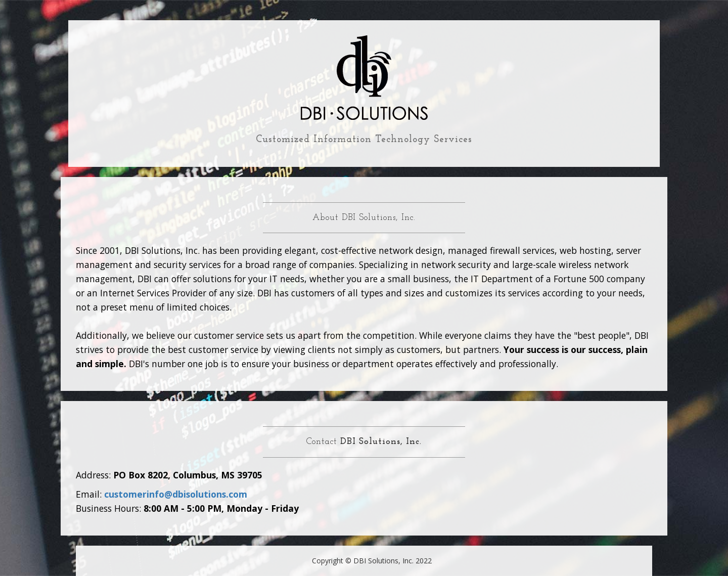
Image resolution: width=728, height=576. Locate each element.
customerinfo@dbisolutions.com (176, 494)
